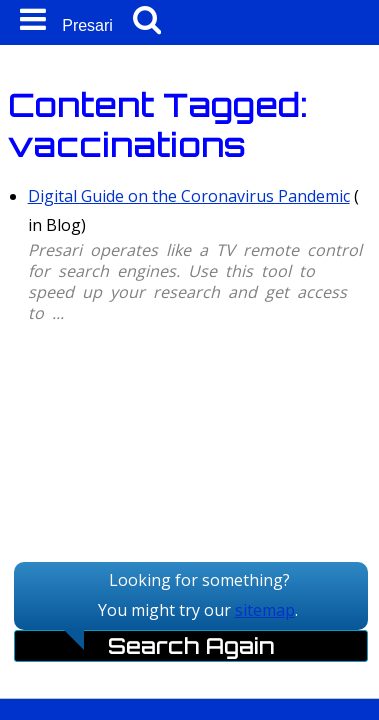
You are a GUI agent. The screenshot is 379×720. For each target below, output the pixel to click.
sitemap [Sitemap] (265, 610)
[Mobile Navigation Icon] (29, 20)
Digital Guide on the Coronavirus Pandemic (189, 196)
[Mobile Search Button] (147, 20)
